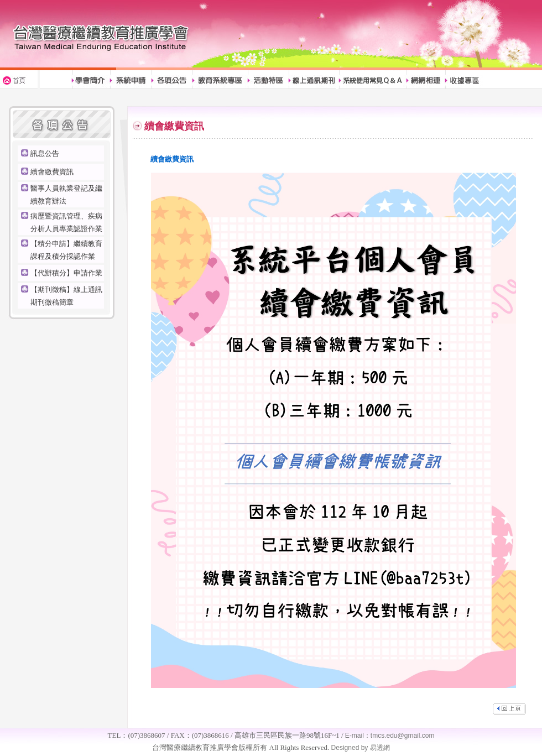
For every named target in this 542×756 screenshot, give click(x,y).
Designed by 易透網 (359, 748)
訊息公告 (45, 153)
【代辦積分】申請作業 (66, 273)
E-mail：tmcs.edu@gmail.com (390, 736)
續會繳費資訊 (52, 172)
